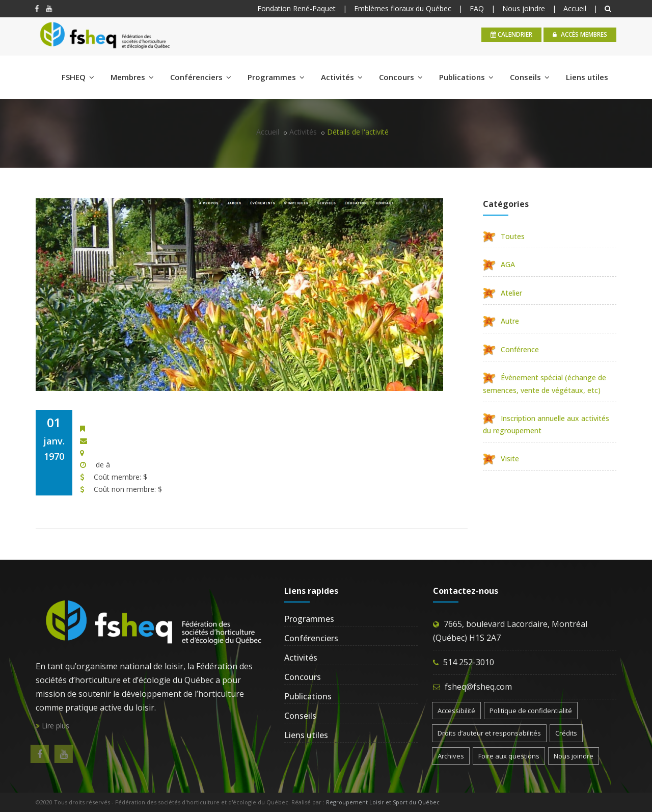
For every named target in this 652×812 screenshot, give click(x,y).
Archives (451, 756)
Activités (342, 77)
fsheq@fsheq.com (478, 687)
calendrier (511, 34)
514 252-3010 (469, 662)
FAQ (477, 8)
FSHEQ (78, 77)
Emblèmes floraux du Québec (403, 8)
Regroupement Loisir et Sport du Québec (383, 802)
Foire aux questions (509, 756)
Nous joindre (524, 8)
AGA (499, 264)
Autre (501, 321)
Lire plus (52, 726)
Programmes (276, 77)
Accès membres (580, 34)
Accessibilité (456, 711)
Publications (466, 77)
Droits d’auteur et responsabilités (489, 733)
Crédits (566, 733)
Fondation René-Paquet (296, 8)
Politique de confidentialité (531, 711)
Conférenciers (201, 77)
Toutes (504, 236)
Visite (501, 459)
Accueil (575, 8)
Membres (132, 77)
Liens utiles (587, 77)
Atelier (502, 293)
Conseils (530, 77)
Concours (401, 77)
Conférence (511, 349)
